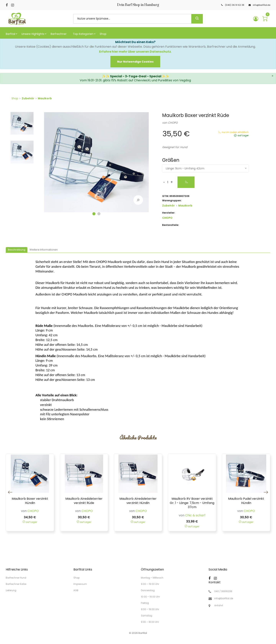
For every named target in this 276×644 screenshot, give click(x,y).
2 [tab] (99, 214)
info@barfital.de (224, 598)
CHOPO (173, 123)
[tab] (17, 250)
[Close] (135, 62)
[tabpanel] (96, 164)
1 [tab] (94, 214)
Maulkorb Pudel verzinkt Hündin (246, 501)
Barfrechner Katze (16, 584)
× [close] (273, 76)
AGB (76, 590)
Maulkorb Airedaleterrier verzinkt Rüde (84, 501)
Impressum (80, 584)
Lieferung (11, 590)
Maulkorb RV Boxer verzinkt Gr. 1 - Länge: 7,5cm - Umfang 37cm (192, 503)
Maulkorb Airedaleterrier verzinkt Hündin (138, 501)
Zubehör (28, 98)
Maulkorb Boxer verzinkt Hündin (30, 501)
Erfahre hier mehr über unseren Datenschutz (135, 52)
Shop (15, 98)
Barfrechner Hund (16, 578)
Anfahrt (219, 606)
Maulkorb (45, 98)
